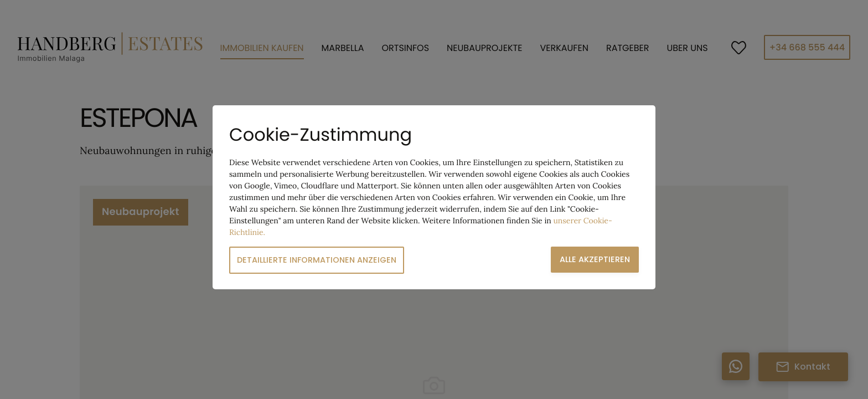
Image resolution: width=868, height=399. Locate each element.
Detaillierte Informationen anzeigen (317, 260)
